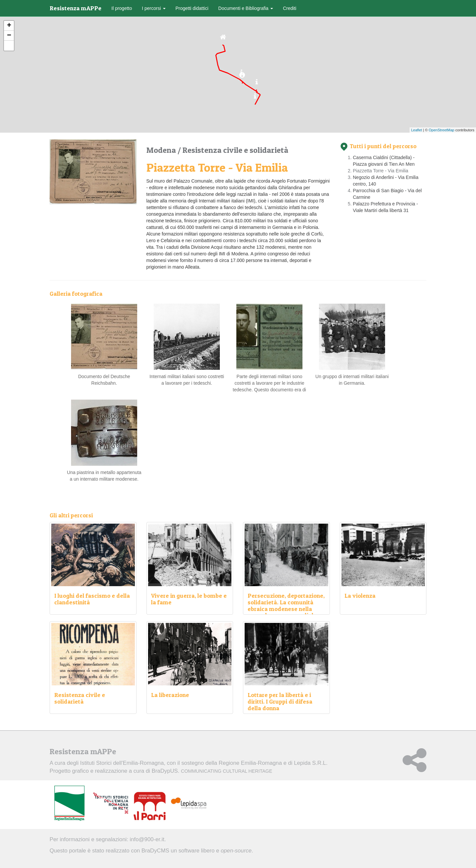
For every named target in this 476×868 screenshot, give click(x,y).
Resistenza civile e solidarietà (235, 150)
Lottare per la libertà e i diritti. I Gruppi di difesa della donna (280, 701)
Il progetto (122, 8)
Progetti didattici (192, 8)
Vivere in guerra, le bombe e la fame (189, 599)
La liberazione (170, 695)
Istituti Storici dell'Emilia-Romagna (122, 763)
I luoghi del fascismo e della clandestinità (92, 599)
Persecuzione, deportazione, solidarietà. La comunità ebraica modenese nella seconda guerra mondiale (286, 605)
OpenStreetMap (442, 130)
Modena (162, 150)
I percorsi (154, 8)
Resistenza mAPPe (76, 8)
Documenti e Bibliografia (246, 8)
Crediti (290, 8)
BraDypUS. (212, 771)
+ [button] (9, 26)
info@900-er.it (147, 839)
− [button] (9, 36)
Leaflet (417, 130)
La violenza (360, 596)
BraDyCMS (155, 851)
